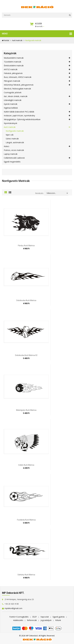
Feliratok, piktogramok (37, 73)
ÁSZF (35, 617)
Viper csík (10, 135)
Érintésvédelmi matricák (37, 66)
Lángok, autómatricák (15, 142)
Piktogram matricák (37, 81)
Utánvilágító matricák (13, 100)
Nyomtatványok (10, 123)
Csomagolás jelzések (13, 92)
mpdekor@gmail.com (13, 608)
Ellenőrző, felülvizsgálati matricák (17, 89)
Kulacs (37, 146)
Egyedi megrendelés (12, 162)
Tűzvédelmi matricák (37, 62)
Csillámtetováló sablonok (37, 158)
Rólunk (58, 620)
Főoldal (6, 40)
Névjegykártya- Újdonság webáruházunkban (37, 119)
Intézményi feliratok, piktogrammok (37, 85)
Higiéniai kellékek (11, 108)
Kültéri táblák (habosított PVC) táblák (37, 112)
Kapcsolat (45, 617)
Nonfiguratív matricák (15, 131)
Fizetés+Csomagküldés (19, 617)
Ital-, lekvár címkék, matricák (37, 96)
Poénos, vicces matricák (14, 150)
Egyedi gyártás (59, 617)
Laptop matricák (11, 154)
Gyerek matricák (37, 104)
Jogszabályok (46, 620)
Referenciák (32, 620)
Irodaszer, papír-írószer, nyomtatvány (37, 116)
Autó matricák (17, 40)
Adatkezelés (18, 620)
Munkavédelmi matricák (37, 58)
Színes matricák (12, 139)
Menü (37, 34)
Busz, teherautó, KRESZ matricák (37, 77)
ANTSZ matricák (37, 69)
